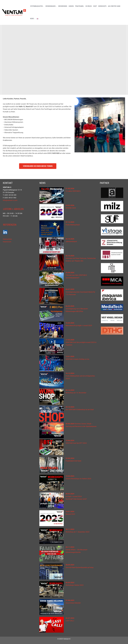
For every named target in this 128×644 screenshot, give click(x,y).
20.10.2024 (70, 407)
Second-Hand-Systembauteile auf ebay (80, 567)
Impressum (7, 242)
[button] (43, 6)
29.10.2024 (70, 390)
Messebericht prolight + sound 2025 (79, 325)
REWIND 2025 (71, 208)
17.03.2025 (70, 340)
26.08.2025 (70, 273)
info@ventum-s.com (10, 200)
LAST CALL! (70, 621)
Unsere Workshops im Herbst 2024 (78, 479)
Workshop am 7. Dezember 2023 (78, 532)
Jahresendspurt (71, 241)
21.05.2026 (70, 189)
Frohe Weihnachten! (73, 225)
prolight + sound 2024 (74, 496)
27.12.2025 (70, 222)
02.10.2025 (70, 256)
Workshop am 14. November (76, 393)
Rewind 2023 (70, 514)
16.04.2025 (70, 323)
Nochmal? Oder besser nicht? (76, 499)
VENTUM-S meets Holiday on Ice (77, 359)
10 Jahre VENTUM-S (73, 191)
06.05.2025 (70, 306)
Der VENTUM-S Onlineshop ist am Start (80, 410)
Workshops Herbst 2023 (75, 585)
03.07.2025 (70, 289)
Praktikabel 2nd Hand (73, 461)
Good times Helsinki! (73, 603)
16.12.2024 (70, 373)
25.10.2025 (70, 239)
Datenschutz (7, 239)
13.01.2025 (70, 356)
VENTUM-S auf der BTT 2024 (76, 443)
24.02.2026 (70, 205)
